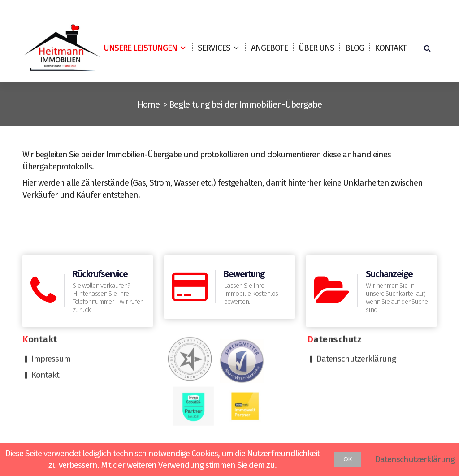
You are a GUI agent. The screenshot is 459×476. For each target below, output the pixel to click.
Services (214, 48)
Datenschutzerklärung (356, 282)
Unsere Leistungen (140, 48)
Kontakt (391, 48)
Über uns (316, 48)
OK (348, 459)
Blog (355, 48)
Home (148, 104)
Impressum (51, 282)
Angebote (269, 48)
